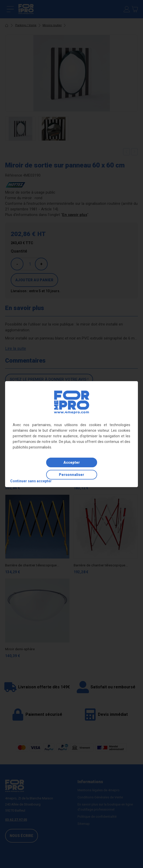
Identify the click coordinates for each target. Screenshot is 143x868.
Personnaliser (71, 475)
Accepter (72, 462)
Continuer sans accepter (31, 481)
